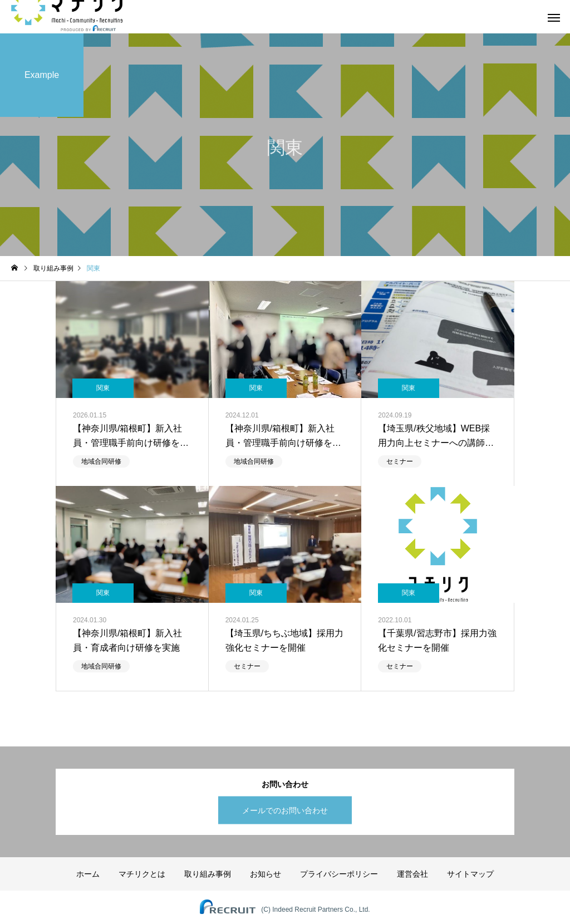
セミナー (400, 461)
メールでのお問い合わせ (285, 810)
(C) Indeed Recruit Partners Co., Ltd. (315, 910)
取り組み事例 (208, 874)
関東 (103, 388)
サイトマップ (470, 874)
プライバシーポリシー (339, 874)
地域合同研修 (101, 461)
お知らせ (266, 874)
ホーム (88, 874)
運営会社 (412, 874)
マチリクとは (142, 874)
